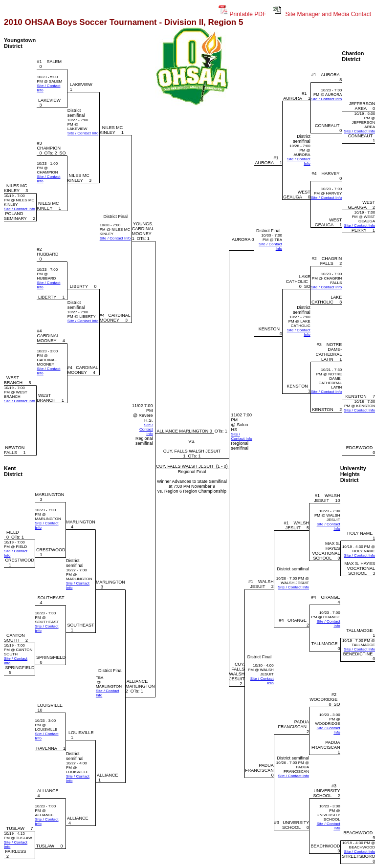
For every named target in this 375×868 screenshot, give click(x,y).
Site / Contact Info (83, 133)
